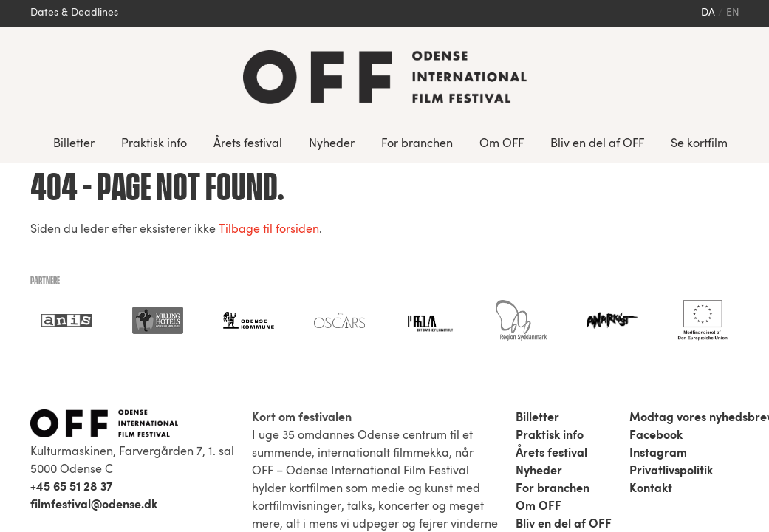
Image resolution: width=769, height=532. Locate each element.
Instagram (658, 454)
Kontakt (651, 489)
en (733, 13)
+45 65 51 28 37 (71, 488)
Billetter (74, 144)
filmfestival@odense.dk (94, 505)
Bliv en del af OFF (597, 144)
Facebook (656, 436)
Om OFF (502, 144)
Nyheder (332, 144)
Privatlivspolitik (671, 471)
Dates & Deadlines (74, 13)
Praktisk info (154, 144)
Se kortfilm (699, 144)
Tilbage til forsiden (269, 230)
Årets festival (248, 144)
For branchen (417, 144)
